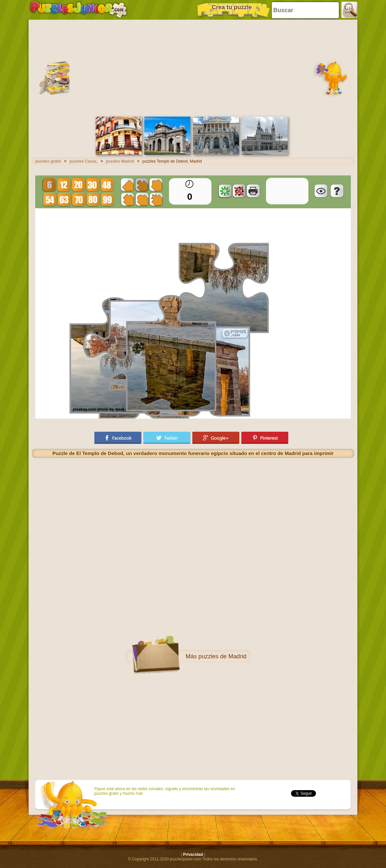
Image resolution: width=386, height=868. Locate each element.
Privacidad (193, 855)
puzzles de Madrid (222, 656)
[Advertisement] (193, 67)
